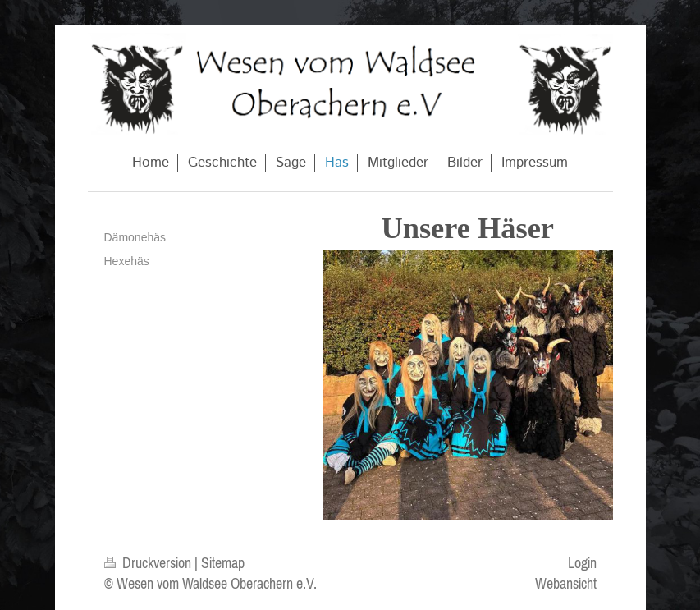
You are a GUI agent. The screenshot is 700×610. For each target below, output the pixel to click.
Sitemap (223, 563)
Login (582, 563)
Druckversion (149, 563)
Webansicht (566, 583)
